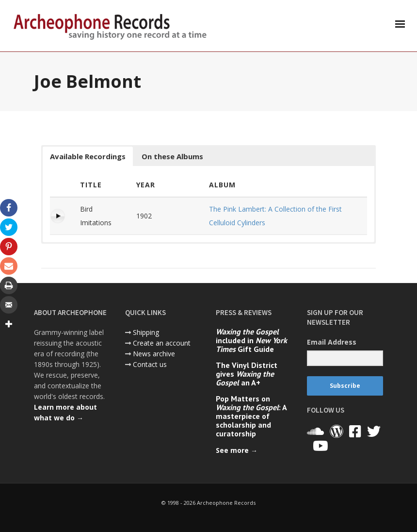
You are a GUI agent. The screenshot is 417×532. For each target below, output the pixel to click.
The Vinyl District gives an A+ (247, 374)
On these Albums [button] (172, 156)
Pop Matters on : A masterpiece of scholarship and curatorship (251, 416)
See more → (237, 450)
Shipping (146, 332)
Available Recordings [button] (88, 156)
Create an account (162, 343)
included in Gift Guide (251, 340)
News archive (154, 354)
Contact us (150, 364)
